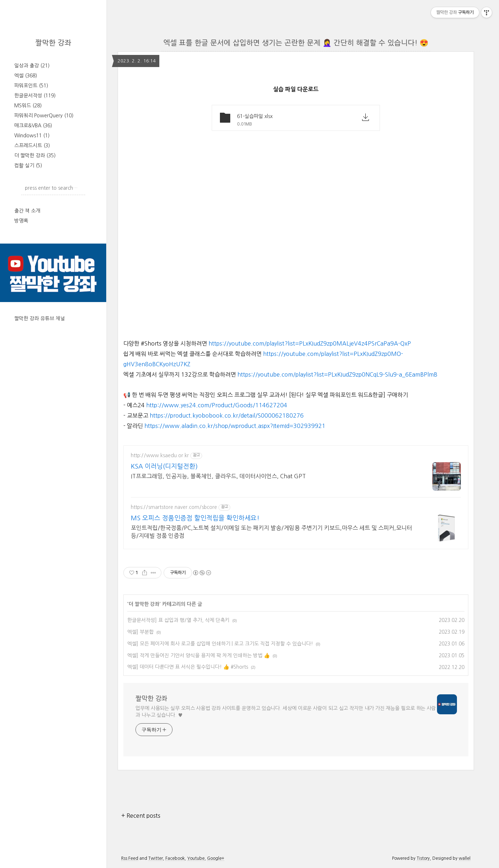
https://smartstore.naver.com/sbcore (174, 507)
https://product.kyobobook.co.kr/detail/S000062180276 (227, 415)
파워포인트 (31, 86)
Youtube (196, 858)
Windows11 (32, 136)
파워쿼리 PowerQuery (44, 116)
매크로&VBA (33, 126)
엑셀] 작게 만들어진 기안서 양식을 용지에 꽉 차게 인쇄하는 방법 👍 (199, 655)
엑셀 (26, 76)
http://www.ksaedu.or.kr (160, 455)
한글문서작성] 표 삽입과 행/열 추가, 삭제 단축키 (178, 620)
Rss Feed (130, 858)
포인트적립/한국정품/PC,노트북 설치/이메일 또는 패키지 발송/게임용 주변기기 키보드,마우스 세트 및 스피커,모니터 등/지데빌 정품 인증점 (271, 532)
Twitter (156, 858)
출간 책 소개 (27, 211)
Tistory (423, 858)
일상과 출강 (32, 66)
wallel (465, 858)
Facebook (175, 858)
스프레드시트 (32, 145)
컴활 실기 (28, 165)
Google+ (216, 858)
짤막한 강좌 (53, 43)
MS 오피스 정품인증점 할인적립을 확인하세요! (195, 518)
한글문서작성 (35, 96)
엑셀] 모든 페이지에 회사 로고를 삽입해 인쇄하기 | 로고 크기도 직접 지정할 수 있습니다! (220, 644)
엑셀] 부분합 (140, 632)
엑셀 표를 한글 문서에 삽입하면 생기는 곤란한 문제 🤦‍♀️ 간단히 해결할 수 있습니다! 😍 (296, 43)
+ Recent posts (141, 816)
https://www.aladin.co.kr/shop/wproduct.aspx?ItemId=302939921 (235, 426)
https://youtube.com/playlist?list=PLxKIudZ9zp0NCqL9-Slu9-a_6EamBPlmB (337, 374)
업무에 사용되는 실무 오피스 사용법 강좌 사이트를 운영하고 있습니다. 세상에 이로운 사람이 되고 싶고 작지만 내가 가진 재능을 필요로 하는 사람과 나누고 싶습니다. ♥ (286, 712)
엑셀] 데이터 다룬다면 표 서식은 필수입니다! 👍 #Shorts (188, 667)
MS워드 (28, 106)
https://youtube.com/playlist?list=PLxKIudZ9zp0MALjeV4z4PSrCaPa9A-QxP (310, 343)
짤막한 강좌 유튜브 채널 (40, 318)
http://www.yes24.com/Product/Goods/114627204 (217, 405)
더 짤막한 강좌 (35, 155)
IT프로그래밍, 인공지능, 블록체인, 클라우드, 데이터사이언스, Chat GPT (218, 476)
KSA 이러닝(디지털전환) (164, 466)
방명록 (21, 221)
